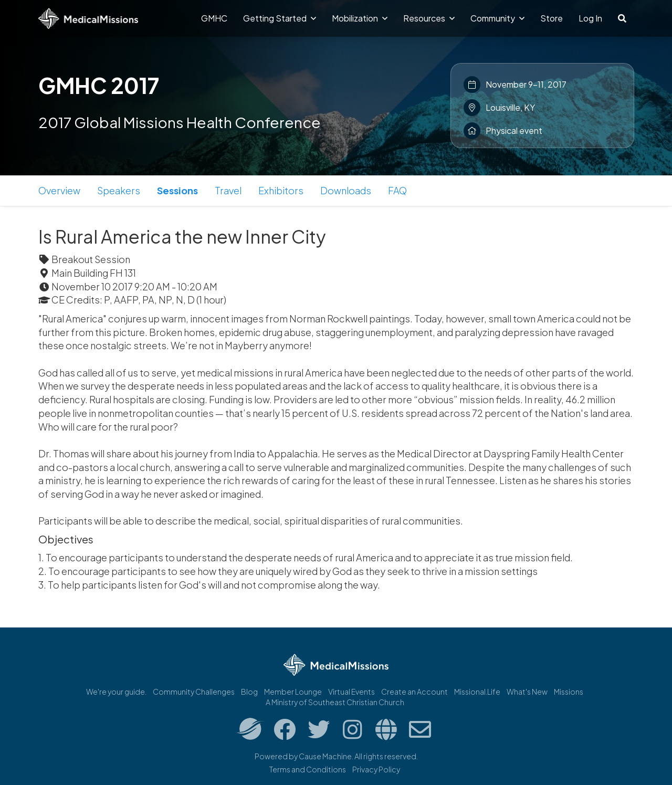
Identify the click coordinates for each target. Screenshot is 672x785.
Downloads (346, 190)
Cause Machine (325, 756)
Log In (590, 18)
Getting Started (280, 18)
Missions (569, 692)
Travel (228, 190)
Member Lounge (293, 692)
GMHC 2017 (99, 85)
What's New (527, 692)
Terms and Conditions (308, 769)
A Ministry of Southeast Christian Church (335, 702)
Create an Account (414, 692)
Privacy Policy (376, 769)
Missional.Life (477, 692)
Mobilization (360, 18)
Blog (249, 692)
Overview (59, 190)
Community (497, 18)
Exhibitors (281, 190)
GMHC (214, 18)
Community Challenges (194, 692)
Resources (429, 18)
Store (552, 18)
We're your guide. (116, 692)
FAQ (397, 190)
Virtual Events (351, 692)
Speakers (119, 190)
